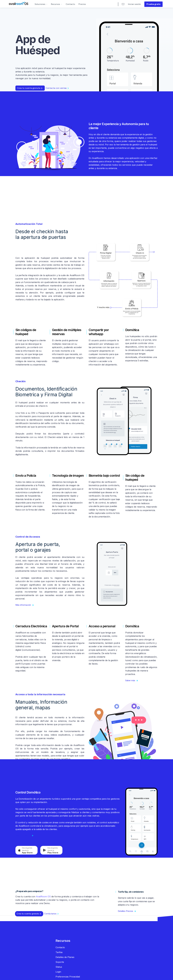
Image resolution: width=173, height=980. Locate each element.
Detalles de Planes (65, 957)
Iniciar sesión (134, 4)
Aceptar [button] (137, 973)
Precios (82, 4)
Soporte (60, 962)
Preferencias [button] (120, 973)
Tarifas (59, 952)
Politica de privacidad (55, 975)
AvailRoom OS (43, 896)
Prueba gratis (153, 4)
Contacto (70, 4)
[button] (41, 4)
